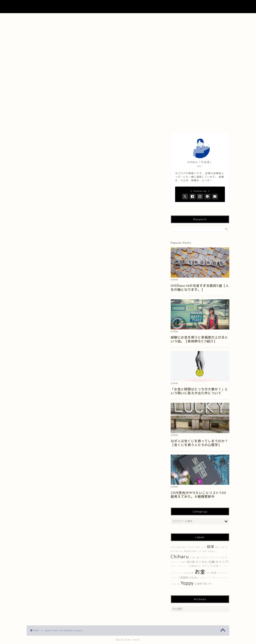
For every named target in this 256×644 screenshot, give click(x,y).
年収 (181, 551)
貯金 (214, 573)
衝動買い (212, 551)
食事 (216, 566)
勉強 (186, 573)
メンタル (201, 562)
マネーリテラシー (179, 566)
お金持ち (205, 558)
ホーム (47, 18)
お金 (200, 572)
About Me (87, 18)
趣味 (184, 547)
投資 (222, 547)
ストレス (207, 566)
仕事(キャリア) (219, 562)
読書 (192, 573)
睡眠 (217, 547)
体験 (208, 573)
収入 (199, 551)
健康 (210, 547)
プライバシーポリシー (209, 18)
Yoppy (187, 583)
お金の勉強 (176, 547)
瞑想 (205, 551)
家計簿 (190, 562)
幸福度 (193, 558)
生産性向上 (195, 566)
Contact (169, 18)
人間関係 (183, 578)
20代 (203, 547)
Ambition (190, 551)
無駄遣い (194, 578)
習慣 (176, 551)
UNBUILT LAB (128, 7)
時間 (198, 547)
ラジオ (191, 547)
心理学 (198, 584)
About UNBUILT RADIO (128, 18)
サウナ (174, 578)
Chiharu (180, 556)
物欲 (183, 562)
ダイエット (223, 573)
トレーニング (208, 578)
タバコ (177, 562)
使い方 (207, 584)
